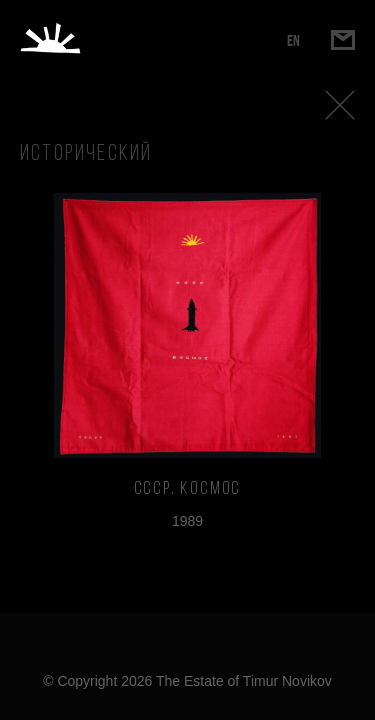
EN (293, 40)
